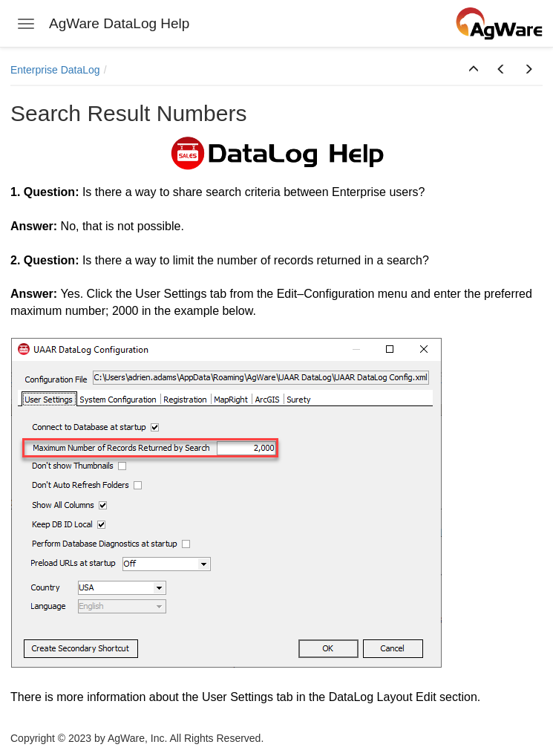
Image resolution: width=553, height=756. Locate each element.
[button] (474, 70)
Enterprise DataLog (55, 70)
